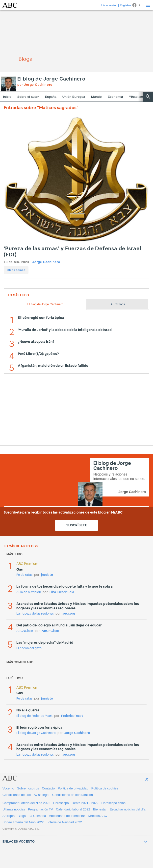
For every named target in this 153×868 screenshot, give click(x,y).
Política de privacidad (73, 788)
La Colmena (37, 816)
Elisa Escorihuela (62, 592)
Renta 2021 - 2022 (85, 803)
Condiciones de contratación (73, 795)
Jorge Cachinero (46, 262)
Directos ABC (97, 816)
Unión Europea (74, 97)
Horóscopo (61, 803)
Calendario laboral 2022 (73, 809)
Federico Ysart (72, 716)
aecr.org (69, 614)
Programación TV (40, 809)
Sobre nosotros (28, 788)
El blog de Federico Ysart (34, 716)
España (51, 97)
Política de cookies (105, 788)
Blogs (22, 816)
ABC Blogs (118, 304)
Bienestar (100, 809)
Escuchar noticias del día (128, 809)
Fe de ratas (24, 575)
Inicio (7, 97)
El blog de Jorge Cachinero (51, 79)
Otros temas (16, 270)
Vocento (8, 788)
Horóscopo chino (114, 803)
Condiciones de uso (17, 795)
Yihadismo (137, 97)
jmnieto (47, 575)
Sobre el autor (28, 97)
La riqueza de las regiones (35, 614)
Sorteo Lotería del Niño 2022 (23, 822)
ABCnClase (50, 631)
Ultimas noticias (14, 809)
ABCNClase (25, 631)
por (35, 85)
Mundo (96, 97)
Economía (115, 97)
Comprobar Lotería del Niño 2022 (26, 803)
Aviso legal (41, 795)
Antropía (9, 816)
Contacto (48, 788)
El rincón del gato (29, 648)
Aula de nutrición (29, 592)
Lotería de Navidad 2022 (64, 822)
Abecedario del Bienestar (67, 816)
